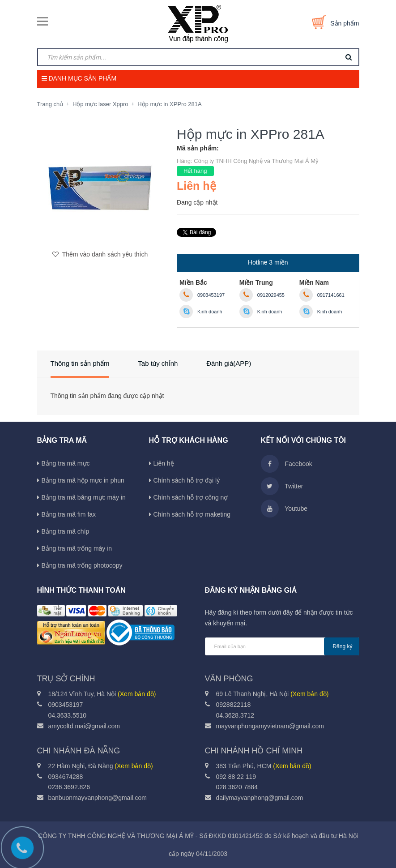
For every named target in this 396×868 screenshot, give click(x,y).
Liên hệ (164, 463)
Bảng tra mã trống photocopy (82, 565)
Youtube (284, 509)
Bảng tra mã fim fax (69, 514)
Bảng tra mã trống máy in (77, 548)
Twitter (282, 486)
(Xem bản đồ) (137, 694)
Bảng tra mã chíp (66, 531)
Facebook (287, 464)
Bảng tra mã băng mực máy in (84, 497)
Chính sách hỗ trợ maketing (192, 514)
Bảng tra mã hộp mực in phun (83, 480)
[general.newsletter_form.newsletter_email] (282, 646)
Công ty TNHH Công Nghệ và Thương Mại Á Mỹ (256, 161)
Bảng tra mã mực (66, 463)
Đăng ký (343, 646)
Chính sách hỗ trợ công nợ (191, 497)
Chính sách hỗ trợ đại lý (187, 480)
